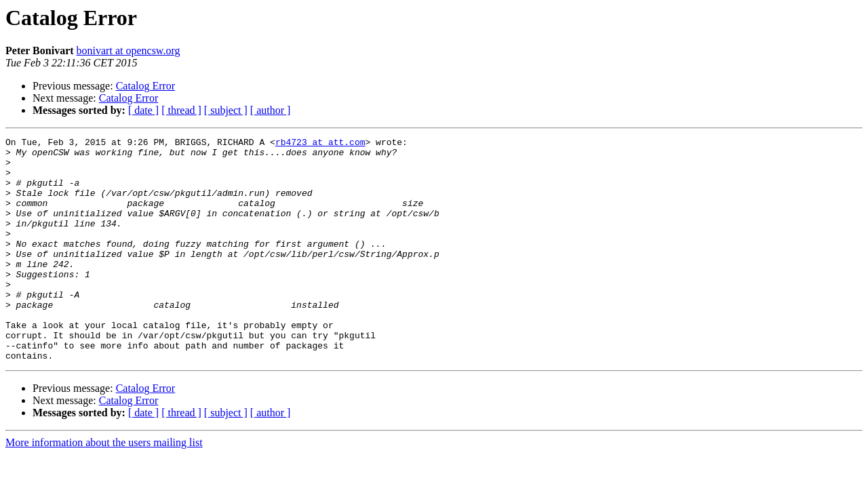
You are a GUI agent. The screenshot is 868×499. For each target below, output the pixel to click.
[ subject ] (226, 110)
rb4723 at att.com (320, 144)
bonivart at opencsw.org (129, 51)
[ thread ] (181, 110)
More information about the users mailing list (104, 487)
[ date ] (143, 110)
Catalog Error (146, 86)
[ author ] (271, 110)
